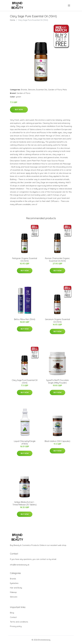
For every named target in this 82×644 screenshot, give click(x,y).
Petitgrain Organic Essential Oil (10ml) (25, 260)
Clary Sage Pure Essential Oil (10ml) (25, 381)
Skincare (32, 90)
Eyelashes (14, 583)
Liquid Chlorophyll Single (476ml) (25, 442)
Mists (65, 90)
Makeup (13, 592)
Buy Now (19, 109)
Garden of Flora (55, 90)
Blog (12, 613)
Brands (24, 90)
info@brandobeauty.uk (20, 565)
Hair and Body (16, 588)
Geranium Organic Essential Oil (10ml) (57, 321)
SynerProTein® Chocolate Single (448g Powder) (57, 381)
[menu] (69, 6)
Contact (13, 617)
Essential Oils (42, 90)
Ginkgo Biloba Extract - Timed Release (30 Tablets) (25, 503)
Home (13, 20)
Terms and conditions (19, 622)
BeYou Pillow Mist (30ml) (25, 319)
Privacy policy (16, 626)
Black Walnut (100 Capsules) (57, 441)
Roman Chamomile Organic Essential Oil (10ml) (57, 260)
